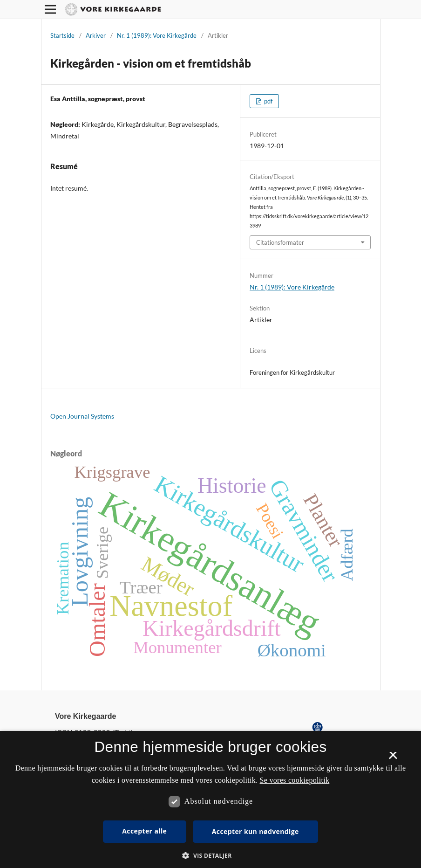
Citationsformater (280, 242)
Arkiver (96, 35)
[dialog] (210, 799)
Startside (62, 35)
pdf (268, 101)
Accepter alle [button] (144, 831)
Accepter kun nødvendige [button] (255, 831)
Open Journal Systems (82, 416)
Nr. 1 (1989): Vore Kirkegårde (157, 35)
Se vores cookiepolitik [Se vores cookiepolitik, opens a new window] (295, 780)
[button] (210, 856)
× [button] (393, 758)
